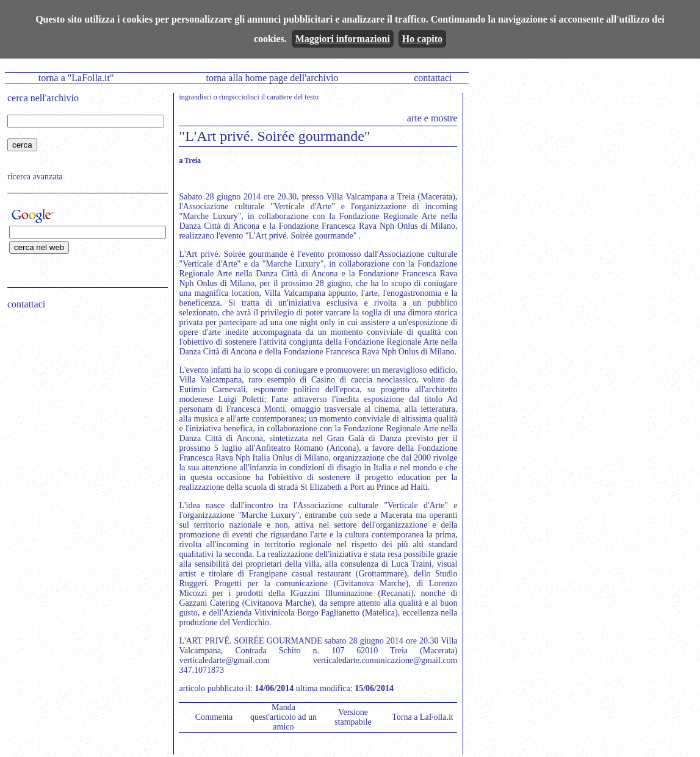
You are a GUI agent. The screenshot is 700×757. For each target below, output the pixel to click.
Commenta (214, 717)
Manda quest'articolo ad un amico (283, 717)
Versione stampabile (353, 717)
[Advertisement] (84, 397)
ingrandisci (195, 97)
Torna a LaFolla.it (423, 717)
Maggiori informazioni (343, 39)
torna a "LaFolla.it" (76, 78)
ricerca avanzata (35, 177)
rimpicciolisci (239, 97)
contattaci (433, 78)
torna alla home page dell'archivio (272, 78)
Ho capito (422, 39)
